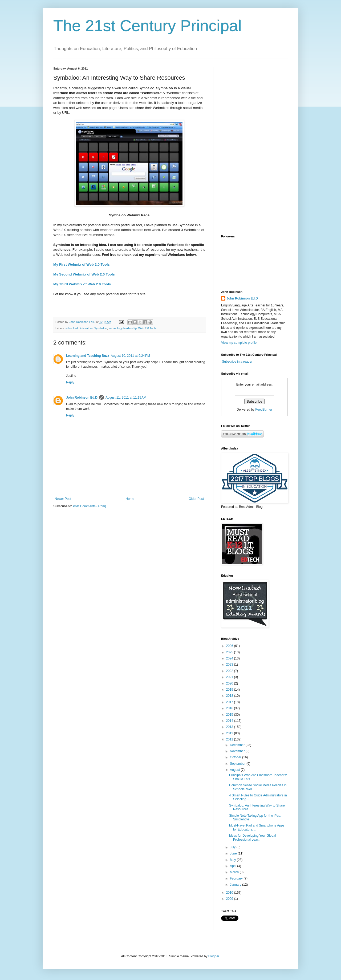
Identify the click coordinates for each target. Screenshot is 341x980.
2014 (230, 721)
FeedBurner (264, 410)
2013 (230, 727)
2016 (230, 708)
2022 (230, 671)
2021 (230, 677)
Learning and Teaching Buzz (88, 356)
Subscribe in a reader (237, 362)
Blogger (214, 956)
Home (130, 499)
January (236, 885)
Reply (70, 382)
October (236, 757)
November (238, 751)
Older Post (196, 499)
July (233, 847)
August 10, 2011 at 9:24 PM (130, 356)
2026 (230, 646)
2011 (230, 739)
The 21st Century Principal (147, 26)
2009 (230, 899)
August (235, 770)
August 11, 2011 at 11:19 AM (126, 398)
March (235, 872)
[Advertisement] (254, 147)
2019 (230, 690)
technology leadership (123, 328)
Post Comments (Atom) (89, 506)
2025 (230, 652)
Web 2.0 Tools (147, 328)
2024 (230, 658)
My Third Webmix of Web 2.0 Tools (82, 284)
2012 (230, 733)
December (238, 745)
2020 (230, 683)
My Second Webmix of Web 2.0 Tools (84, 274)
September (238, 764)
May (233, 860)
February (237, 878)
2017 (230, 702)
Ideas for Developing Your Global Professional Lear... (252, 837)
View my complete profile (239, 343)
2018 (230, 696)
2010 (230, 893)
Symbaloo (101, 328)
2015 (230, 715)
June (234, 853)
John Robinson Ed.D (82, 398)
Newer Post (63, 499)
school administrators (79, 328)
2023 (230, 665)
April (234, 866)
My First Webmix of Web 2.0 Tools (82, 264)
